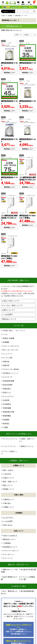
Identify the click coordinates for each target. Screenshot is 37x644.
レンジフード (8, 354)
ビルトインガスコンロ (11, 346)
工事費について (8, 507)
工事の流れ (7, 503)
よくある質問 (7, 315)
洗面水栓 (6, 365)
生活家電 (6, 400)
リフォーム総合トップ (9, 453)
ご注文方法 (7, 474)
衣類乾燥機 (7, 408)
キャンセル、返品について (12, 305)
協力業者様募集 (27, 591)
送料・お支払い (8, 470)
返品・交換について (10, 482)
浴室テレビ (7, 393)
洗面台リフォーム (27, 446)
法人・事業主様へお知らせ (9, 592)
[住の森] (11, 3)
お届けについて (8, 310)
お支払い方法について (10, 301)
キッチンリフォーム (10, 439)
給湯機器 (6, 342)
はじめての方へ (8, 518)
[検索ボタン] (34, 11)
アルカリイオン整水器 (11, 369)
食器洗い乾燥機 (8, 338)
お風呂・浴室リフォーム (27, 440)
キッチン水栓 (8, 358)
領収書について (8, 489)
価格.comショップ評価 (9, 571)
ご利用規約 (7, 543)
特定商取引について (10, 547)
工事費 (5, 427)
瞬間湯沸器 (9, 20)
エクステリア (8, 377)
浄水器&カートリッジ (11, 373)
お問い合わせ (8, 525)
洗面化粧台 (7, 389)
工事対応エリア (8, 500)
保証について (8, 485)
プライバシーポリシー (11, 551)
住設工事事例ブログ (9, 578)
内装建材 (6, 420)
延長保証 (6, 424)
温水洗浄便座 (8, 385)
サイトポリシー (8, 554)
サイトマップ (8, 558)
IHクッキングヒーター (11, 350)
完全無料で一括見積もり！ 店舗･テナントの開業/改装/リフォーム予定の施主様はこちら (19, 629)
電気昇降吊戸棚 (8, 412)
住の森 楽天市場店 (28, 570)
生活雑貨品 (7, 404)
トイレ (5, 334)
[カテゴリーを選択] (8, 11)
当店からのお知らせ (10, 536)
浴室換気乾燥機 (8, 381)
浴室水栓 (6, 362)
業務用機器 (7, 416)
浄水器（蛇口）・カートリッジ (14, 331)
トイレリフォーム (9, 446)
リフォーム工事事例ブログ (27, 578)
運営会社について (8, 319)
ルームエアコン (8, 396)
